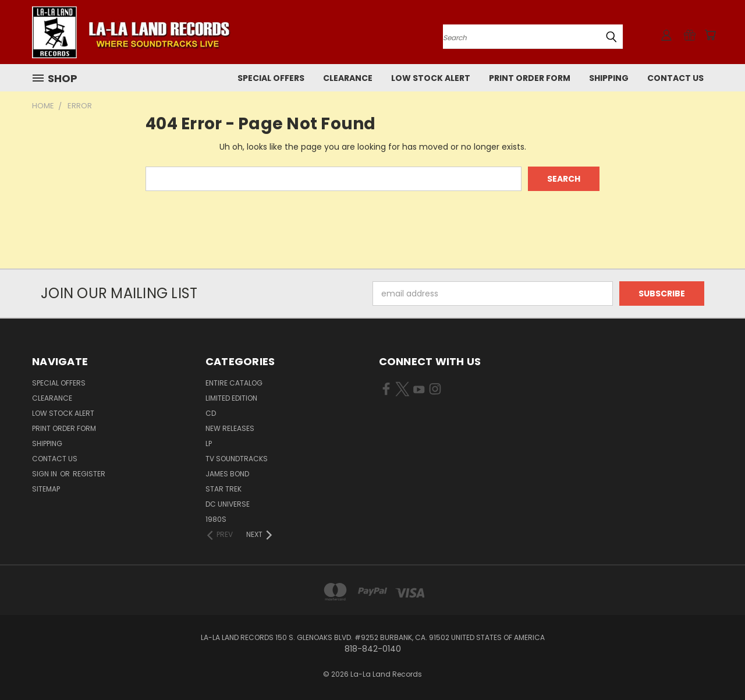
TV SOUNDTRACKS (237, 459)
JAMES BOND (227, 474)
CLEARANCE (348, 78)
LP (209, 443)
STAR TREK (223, 489)
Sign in (45, 474)
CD (211, 413)
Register (89, 474)
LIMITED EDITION (231, 398)
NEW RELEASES (230, 428)
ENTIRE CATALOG (234, 383)
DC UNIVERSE (228, 504)
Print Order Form (530, 78)
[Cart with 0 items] (710, 35)
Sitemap (46, 489)
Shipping (609, 78)
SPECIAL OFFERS (271, 78)
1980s (216, 519)
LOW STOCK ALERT (431, 78)
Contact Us (675, 78)
